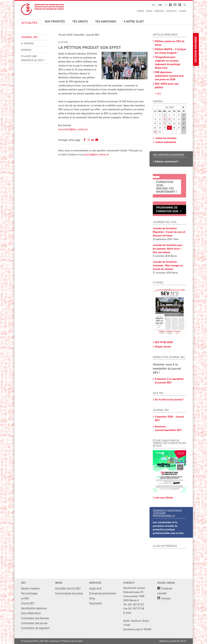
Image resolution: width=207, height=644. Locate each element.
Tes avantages (106, 22)
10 (165, 120)
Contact (171, 11)
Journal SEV (29, 37)
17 (165, 124)
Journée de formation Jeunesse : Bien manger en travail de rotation (168, 266)
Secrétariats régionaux (34, 608)
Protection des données (72, 641)
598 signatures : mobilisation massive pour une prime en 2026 (169, 76)
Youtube (166, 598)
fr (160, 5)
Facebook (167, 589)
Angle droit (95, 589)
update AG (175, 641)
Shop (149, 11)
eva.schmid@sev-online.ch (73, 130)
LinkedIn (162, 593)
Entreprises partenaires (103, 593)
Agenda (26, 50)
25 (169, 128)
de (153, 5)
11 (169, 120)
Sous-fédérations (31, 613)
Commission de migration (35, 628)
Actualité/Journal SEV (68, 589)
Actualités (29, 23)
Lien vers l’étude (164, 498)
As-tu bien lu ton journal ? (169, 400)
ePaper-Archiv (163, 347)
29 (155, 132)
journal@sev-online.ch (96, 155)
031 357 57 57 (136, 605)
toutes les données (166, 138)
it (166, 5)
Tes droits (80, 22)
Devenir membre (196, 50)
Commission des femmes (35, 618)
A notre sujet (134, 22)
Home (141, 11)
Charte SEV (28, 603)
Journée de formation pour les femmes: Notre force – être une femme (168, 249)
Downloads (95, 603)
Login (183, 11)
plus (159, 94)
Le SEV (25, 598)
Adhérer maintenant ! (167, 162)
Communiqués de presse (69, 593)
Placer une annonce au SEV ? (33, 58)
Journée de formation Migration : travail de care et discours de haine (169, 232)
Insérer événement (165, 142)
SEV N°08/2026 (164, 342)
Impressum (55, 641)
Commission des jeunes (34, 623)
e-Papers (27, 44)
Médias (159, 11)
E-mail (127, 613)
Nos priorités (55, 22)
